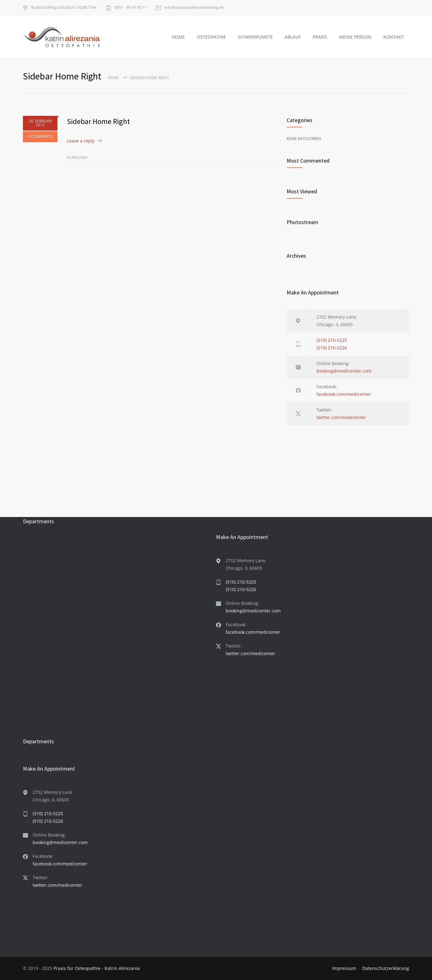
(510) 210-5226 (332, 348)
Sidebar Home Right (98, 121)
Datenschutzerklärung (386, 968)
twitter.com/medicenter (341, 417)
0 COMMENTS (40, 136)
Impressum (344, 968)
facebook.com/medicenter (344, 394)
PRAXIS (320, 37)
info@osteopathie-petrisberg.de (194, 8)
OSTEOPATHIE (211, 37)
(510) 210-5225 (332, 340)
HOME (178, 37)
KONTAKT (394, 37)
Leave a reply (81, 141)
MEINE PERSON (355, 37)
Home (113, 78)
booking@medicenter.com (344, 371)
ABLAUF (293, 37)
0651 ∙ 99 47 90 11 (130, 8)
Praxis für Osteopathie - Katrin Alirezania (97, 968)
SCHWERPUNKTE (255, 37)
